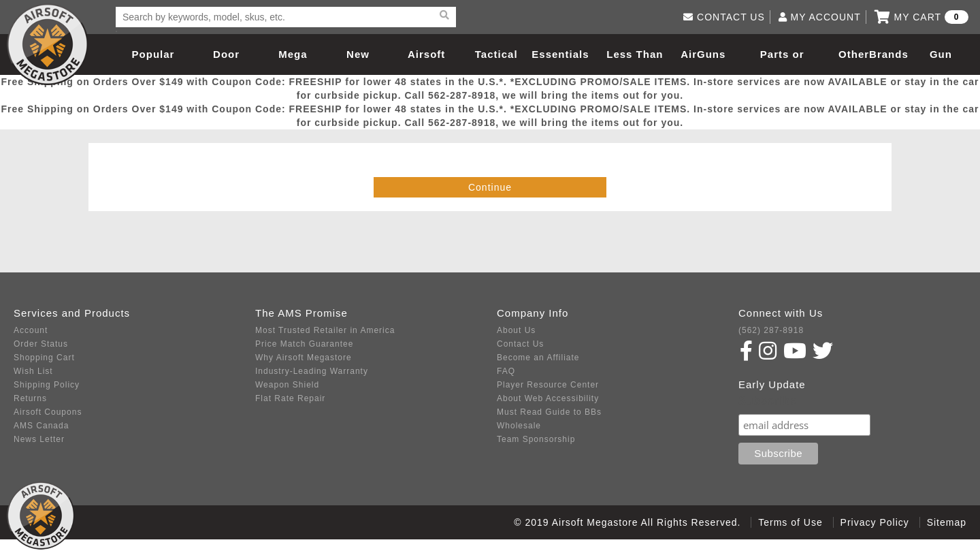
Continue (490, 187)
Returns (30, 398)
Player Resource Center (548, 385)
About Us (516, 330)
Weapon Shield (287, 385)
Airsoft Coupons (48, 412)
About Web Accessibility (548, 398)
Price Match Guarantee (304, 344)
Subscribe (768, 401)
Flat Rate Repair (290, 398)
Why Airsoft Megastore (304, 358)
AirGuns (703, 54)
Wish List (33, 371)
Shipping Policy (47, 385)
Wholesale (519, 426)
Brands (889, 54)
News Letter (39, 439)
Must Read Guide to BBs (549, 412)
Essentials (560, 54)
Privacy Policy (875, 522)
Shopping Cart (44, 358)
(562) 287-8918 (771, 330)
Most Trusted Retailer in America (325, 330)
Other (854, 54)
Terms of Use (790, 522)
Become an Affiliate (538, 358)
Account (31, 330)
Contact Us (520, 344)
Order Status (41, 344)
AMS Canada (41, 426)
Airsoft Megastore (48, 44)
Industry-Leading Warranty (312, 371)
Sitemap (947, 522)
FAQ (506, 371)
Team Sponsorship (536, 439)
